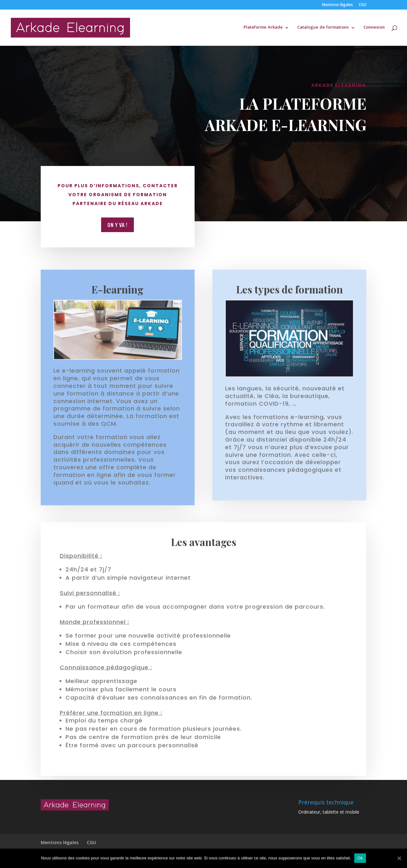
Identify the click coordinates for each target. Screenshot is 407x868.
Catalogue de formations (323, 28)
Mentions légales (338, 5)
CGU (362, 5)
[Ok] (399, 858)
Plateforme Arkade (263, 28)
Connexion (374, 28)
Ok (360, 858)
